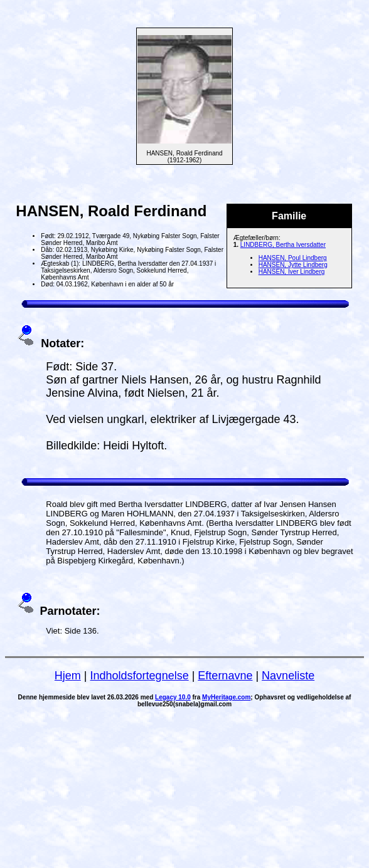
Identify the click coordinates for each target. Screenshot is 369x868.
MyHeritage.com (226, 697)
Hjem (68, 676)
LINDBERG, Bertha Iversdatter (283, 245)
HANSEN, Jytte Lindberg (293, 265)
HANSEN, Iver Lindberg (292, 272)
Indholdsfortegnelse (140, 676)
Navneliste (288, 676)
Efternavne (225, 676)
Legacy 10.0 (173, 697)
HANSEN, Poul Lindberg (293, 258)
